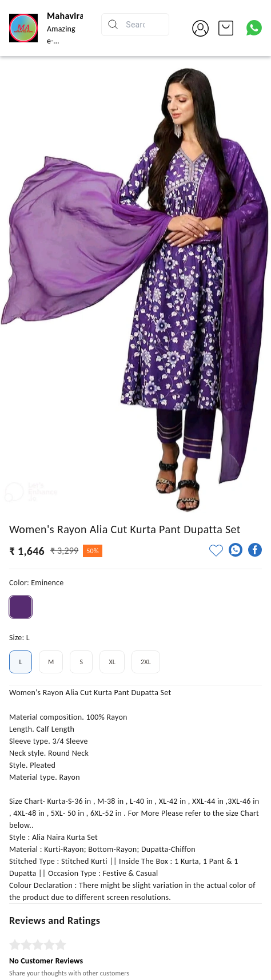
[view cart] (226, 28)
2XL (146, 662)
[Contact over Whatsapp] (254, 28)
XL (112, 662)
